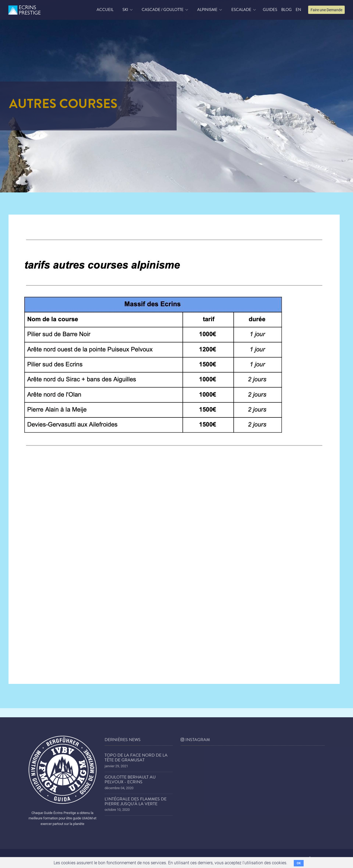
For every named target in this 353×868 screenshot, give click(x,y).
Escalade (241, 10)
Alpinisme (207, 10)
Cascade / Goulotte (163, 10)
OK (299, 863)
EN (298, 10)
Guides (270, 10)
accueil (105, 10)
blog (286, 10)
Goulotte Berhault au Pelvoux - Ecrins (130, 780)
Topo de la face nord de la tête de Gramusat (136, 758)
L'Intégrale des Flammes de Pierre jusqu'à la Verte (136, 801)
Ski (125, 10)
